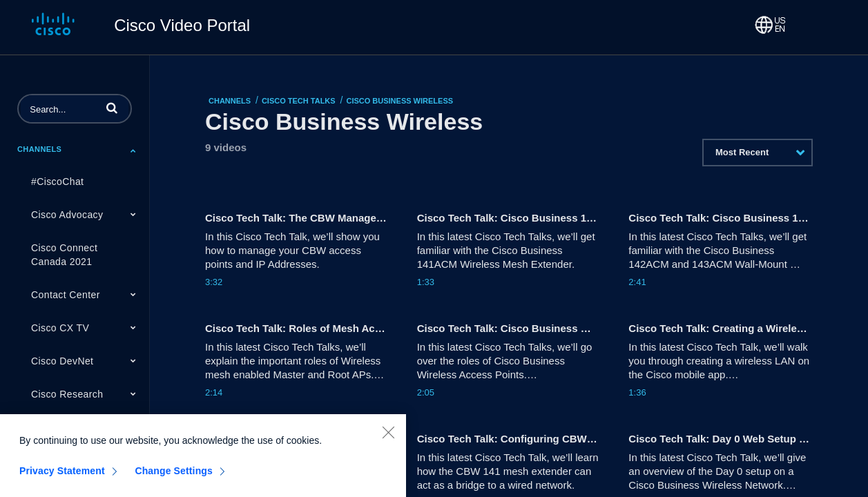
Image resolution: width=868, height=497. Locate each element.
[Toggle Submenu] (133, 150)
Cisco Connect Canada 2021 (64, 255)
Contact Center (66, 295)
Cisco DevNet (62, 361)
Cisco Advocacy (67, 215)
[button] (112, 108)
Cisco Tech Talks (299, 101)
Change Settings (174, 479)
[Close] (388, 440)
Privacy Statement (62, 479)
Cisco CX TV (60, 328)
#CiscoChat (57, 182)
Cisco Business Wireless (399, 101)
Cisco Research (67, 394)
